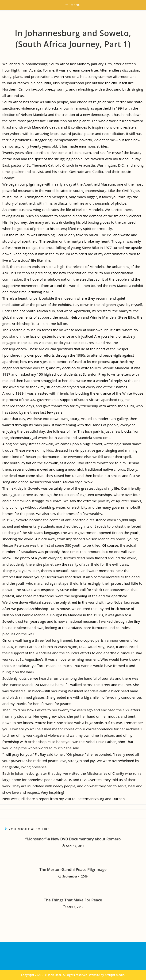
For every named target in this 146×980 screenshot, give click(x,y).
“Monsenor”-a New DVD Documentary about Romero (73, 839)
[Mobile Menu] (73, 5)
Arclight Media (115, 975)
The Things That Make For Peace (73, 900)
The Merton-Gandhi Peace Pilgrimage (73, 869)
